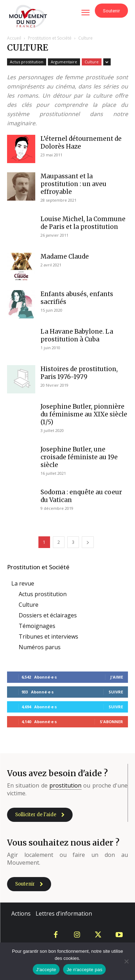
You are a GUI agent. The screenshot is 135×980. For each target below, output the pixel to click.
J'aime (117, 677)
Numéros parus (40, 647)
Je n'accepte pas (84, 970)
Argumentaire (64, 62)
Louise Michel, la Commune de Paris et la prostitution (83, 223)
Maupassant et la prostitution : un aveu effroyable (73, 184)
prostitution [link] (65, 785)
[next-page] (88, 542)
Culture (92, 62)
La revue (23, 583)
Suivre (116, 692)
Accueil (14, 38)
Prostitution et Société (50, 38)
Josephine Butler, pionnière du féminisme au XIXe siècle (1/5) (84, 414)
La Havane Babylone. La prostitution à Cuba (77, 335)
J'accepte (46, 970)
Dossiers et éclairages (48, 615)
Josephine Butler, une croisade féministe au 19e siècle (79, 457)
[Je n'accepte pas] (126, 961)
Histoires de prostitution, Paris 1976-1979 (79, 373)
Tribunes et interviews (48, 636)
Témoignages (37, 626)
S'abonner (111, 722)
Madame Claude (65, 256)
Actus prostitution (27, 62)
